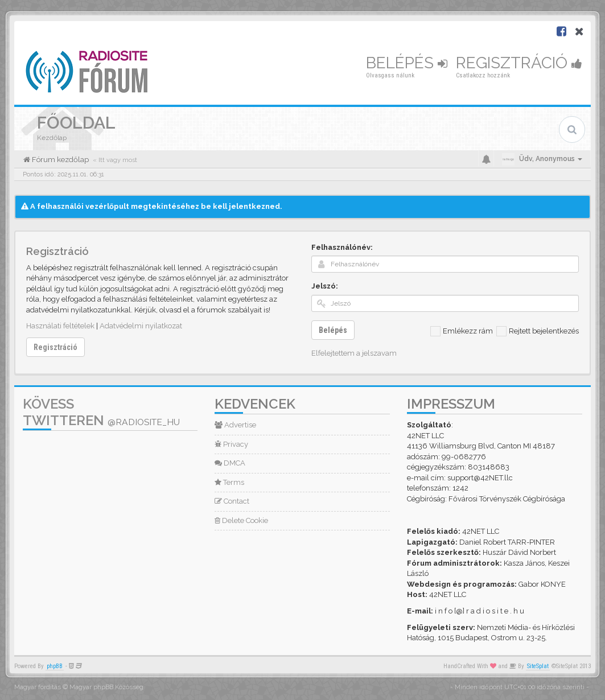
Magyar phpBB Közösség (106, 687)
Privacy (231, 444)
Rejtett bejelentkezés (538, 331)
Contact (232, 501)
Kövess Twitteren (101, 412)
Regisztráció (519, 63)
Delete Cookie (241, 520)
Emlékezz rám (462, 331)
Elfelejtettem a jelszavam (354, 353)
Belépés (407, 63)
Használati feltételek (60, 326)
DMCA (230, 463)
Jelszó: (325, 286)
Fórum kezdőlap (59, 160)
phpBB (55, 666)
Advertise (235, 425)
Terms (229, 482)
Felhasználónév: (342, 247)
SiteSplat (538, 666)
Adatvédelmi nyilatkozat (141, 326)
